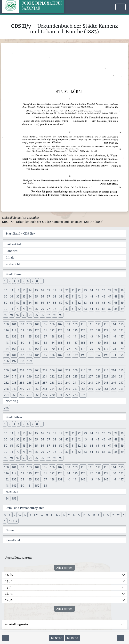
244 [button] (98, 383)
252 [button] (37, 389)
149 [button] (14, 343)
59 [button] (61, 303)
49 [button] (122, 296)
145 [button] (106, 336)
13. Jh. (9, 575)
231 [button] (121, 376)
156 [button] (68, 343)
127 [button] (91, 330)
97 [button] (49, 315)
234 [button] (22, 383)
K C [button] (58, 515)
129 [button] (106, 330)
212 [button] (98, 370)
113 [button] (106, 324)
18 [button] (55, 290)
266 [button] (22, 395)
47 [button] (110, 296)
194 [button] (114, 355)
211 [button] (91, 370)
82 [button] (79, 309)
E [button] (30, 515)
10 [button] (6, 290)
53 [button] (24, 303)
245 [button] (106, 383)
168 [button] (37, 349)
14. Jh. (9, 581)
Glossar (11, 530)
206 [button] (52, 370)
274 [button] (83, 395)
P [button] (84, 515)
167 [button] (29, 349)
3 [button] (14, 281)
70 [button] (6, 309)
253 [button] (45, 389)
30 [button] (6, 296)
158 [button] (83, 343)
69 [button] (122, 303)
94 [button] (30, 315)
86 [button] (104, 309)
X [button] (123, 515)
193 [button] (106, 355)
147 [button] (121, 336)
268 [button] (37, 395)
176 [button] (98, 349)
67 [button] (110, 303)
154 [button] (52, 343)
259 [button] (91, 389)
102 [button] (22, 324)
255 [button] (60, 389)
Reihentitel (13, 244)
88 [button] (116, 309)
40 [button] (67, 296)
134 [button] (22, 336)
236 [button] (37, 383)
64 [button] (91, 303)
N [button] (74, 515)
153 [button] (45, 343)
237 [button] (45, 383)
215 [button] (121, 370)
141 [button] (75, 336)
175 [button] (91, 349)
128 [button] (98, 330)
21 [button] (73, 290)
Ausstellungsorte (16, 624)
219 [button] (29, 376)
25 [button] (98, 290)
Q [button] (89, 515)
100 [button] (6, 324)
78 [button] (55, 309)
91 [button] (12, 315)
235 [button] (29, 383)
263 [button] (121, 389)
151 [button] (29, 343)
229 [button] (106, 376)
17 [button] (49, 290)
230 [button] (114, 376)
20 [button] (67, 290)
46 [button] (104, 296)
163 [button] (121, 343)
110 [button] (83, 324)
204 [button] (37, 370)
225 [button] (75, 376)
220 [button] (37, 376)
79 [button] (61, 309)
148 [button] (6, 343)
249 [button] (14, 389)
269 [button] (45, 395)
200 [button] (6, 370)
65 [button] (98, 303)
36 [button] (42, 296)
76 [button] (42, 309)
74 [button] (30, 309)
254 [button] (52, 389)
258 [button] (83, 389)
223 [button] (60, 376)
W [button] (118, 515)
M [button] (69, 515)
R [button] (94, 515)
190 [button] (83, 355)
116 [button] (6, 330)
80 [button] (67, 309)
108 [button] (68, 324)
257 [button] (75, 389)
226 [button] (83, 376)
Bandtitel (12, 251)
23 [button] (85, 290)
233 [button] (14, 383)
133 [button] (14, 336)
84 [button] (91, 309)
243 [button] (91, 383)
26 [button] (104, 290)
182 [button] (22, 355)
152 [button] (37, 343)
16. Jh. (9, 594)
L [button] (64, 515)
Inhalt (10, 257)
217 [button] (14, 376)
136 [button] (37, 336)
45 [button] (98, 296)
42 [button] (79, 296)
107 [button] (60, 324)
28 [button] (116, 290)
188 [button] (68, 355)
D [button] (25, 515)
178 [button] (114, 349)
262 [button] (114, 389)
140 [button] (68, 336)
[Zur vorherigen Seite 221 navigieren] (6, 638)
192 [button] (98, 355)
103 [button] (29, 324)
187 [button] (60, 355)
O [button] (79, 515)
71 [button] (12, 309)
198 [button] (22, 361)
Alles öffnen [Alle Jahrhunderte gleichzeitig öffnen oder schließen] (64, 568)
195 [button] (121, 355)
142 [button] (83, 336)
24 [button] (91, 290)
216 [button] (6, 376)
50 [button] (6, 303)
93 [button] (24, 315)
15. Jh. (9, 587)
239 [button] (60, 383)
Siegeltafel (13, 540)
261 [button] (106, 389)
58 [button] (55, 303)
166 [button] (22, 349)
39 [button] (61, 296)
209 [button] (75, 370)
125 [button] (75, 330)
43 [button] (85, 296)
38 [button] (55, 296)
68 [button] (116, 303)
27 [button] (110, 290)
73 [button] (24, 309)
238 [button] (52, 383)
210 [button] (83, 370)
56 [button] (42, 303)
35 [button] (36, 296)
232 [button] (6, 383)
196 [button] (6, 361)
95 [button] (36, 315)
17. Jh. (9, 600)
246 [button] (114, 383)
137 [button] (45, 336)
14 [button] (30, 290)
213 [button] (106, 370)
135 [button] (29, 336)
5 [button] (23, 281)
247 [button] (121, 383)
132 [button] (6, 336)
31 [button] (12, 296)
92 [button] (18, 315)
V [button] (113, 515)
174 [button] (83, 349)
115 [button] (121, 324)
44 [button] (91, 296)
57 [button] (49, 303)
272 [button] (68, 395)
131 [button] (121, 330)
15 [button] (36, 290)
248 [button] (6, 389)
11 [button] (12, 290)
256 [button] (68, 389)
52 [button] (18, 303)
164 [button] (6, 349)
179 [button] (121, 349)
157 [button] (75, 343)
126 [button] (83, 330)
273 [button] (75, 395)
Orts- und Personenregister (25, 508)
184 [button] (37, 355)
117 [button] (14, 330)
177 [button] (106, 349)
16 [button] (42, 290)
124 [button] (68, 330)
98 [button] (55, 315)
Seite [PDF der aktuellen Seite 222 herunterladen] (57, 638)
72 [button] (18, 309)
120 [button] (37, 330)
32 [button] (18, 296)
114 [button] (114, 324)
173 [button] (75, 349)
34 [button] (30, 296)
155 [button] (60, 343)
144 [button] (98, 336)
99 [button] (61, 315)
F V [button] (36, 515)
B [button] (10, 515)
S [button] (99, 515)
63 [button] (85, 303)
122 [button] (52, 330)
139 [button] (60, 336)
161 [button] (106, 343)
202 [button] (22, 370)
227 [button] (91, 376)
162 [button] (114, 343)
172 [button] (68, 349)
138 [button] (52, 336)
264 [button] (6, 395)
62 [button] (79, 303)
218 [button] (22, 376)
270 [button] (52, 395)
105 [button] (45, 324)
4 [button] (19, 281)
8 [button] (37, 281)
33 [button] (24, 296)
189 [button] (75, 355)
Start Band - (20, 234)
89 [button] (122, 309)
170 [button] (52, 349)
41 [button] (73, 296)
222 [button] (52, 376)
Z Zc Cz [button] (13, 521)
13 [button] (24, 290)
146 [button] (114, 336)
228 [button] (98, 376)
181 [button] (14, 355)
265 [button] (14, 395)
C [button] (14, 515)
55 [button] (36, 303)
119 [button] (29, 330)
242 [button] (83, 383)
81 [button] (73, 309)
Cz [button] (20, 515)
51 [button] (12, 303)
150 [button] (22, 343)
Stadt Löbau (14, 417)
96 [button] (42, 315)
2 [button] (9, 281)
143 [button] (91, 336)
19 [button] (61, 290)
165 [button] (14, 349)
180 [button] (6, 355)
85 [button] (98, 309)
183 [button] (29, 355)
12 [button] (18, 290)
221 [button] (45, 376)
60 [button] (67, 303)
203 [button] (29, 370)
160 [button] (98, 343)
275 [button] (6, 408)
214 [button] (114, 370)
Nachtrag (12, 401)
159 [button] (91, 343)
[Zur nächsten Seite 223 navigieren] (121, 638)
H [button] (47, 515)
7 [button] (32, 281)
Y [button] (5, 521)
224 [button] (68, 376)
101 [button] (14, 324)
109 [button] (75, 324)
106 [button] (52, 324)
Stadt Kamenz (15, 274)
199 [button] (29, 361)
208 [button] (68, 370)
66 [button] (104, 303)
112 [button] (98, 324)
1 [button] (5, 281)
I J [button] (52, 515)
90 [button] (6, 315)
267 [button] (29, 395)
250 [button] (22, 389)
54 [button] (30, 303)
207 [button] (60, 370)
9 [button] (42, 281)
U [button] (108, 515)
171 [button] (60, 349)
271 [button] (60, 395)
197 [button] (14, 361)
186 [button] (52, 355)
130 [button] (114, 330)
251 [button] (29, 389)
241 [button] (75, 383)
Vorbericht (13, 264)
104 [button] (37, 324)
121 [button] (45, 330)
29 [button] (122, 290)
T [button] (103, 515)
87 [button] (110, 309)
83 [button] (85, 309)
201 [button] (14, 370)
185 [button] (45, 355)
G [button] (42, 515)
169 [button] (45, 349)
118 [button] (22, 330)
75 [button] (36, 309)
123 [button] (60, 330)
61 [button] (73, 303)
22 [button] (79, 290)
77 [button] (49, 309)
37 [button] (49, 296)
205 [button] (45, 370)
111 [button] (91, 324)
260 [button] (98, 389)
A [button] (5, 515)
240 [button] (68, 383)
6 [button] (28, 281)
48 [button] (116, 296)
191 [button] (91, 355)
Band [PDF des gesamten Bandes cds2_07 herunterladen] (73, 638)
